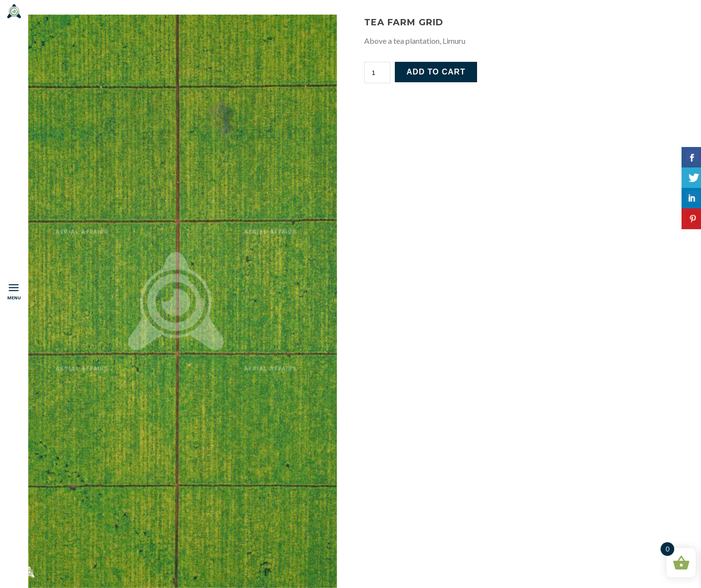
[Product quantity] (377, 73)
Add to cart (436, 72)
